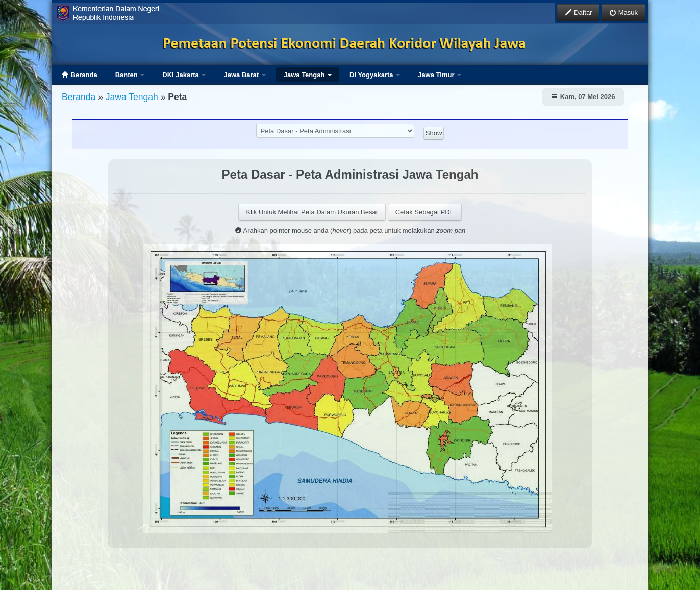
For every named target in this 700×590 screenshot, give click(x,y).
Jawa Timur (440, 75)
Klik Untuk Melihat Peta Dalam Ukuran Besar (312, 212)
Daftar (578, 13)
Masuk (623, 13)
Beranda (80, 75)
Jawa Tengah (308, 75)
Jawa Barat (244, 75)
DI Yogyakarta (375, 75)
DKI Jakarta (184, 75)
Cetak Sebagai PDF (425, 212)
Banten (130, 75)
